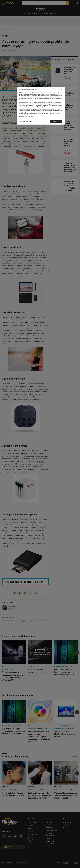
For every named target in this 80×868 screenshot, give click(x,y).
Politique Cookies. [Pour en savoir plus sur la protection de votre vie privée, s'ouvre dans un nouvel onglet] (41, 107)
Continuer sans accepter (57, 89)
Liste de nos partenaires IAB (26, 117)
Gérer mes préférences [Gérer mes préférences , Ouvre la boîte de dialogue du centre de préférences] (26, 121)
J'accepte (56, 121)
